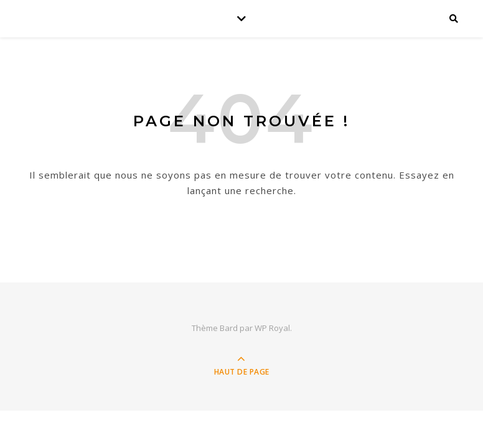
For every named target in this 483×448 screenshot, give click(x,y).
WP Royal (272, 328)
